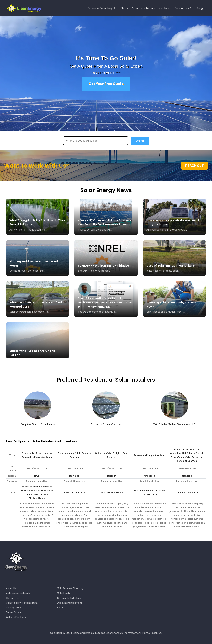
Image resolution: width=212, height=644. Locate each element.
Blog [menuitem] (200, 8)
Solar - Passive (30, 487)
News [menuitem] (124, 8)
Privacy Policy (14, 608)
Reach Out (195, 166)
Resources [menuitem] (183, 9)
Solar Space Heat (37, 490)
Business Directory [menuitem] (102, 9)
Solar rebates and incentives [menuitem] (151, 8)
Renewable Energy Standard (149, 455)
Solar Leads (64, 593)
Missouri (112, 476)
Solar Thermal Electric (146, 490)
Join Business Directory (70, 589)
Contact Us (12, 598)
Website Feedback (16, 617)
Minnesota (149, 476)
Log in (60, 608)
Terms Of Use (13, 613)
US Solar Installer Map (69, 598)
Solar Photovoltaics (74, 492)
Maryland (74, 476)
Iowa (37, 476)
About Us (11, 589)
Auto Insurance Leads (18, 593)
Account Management (70, 603)
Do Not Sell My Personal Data (22, 603)
